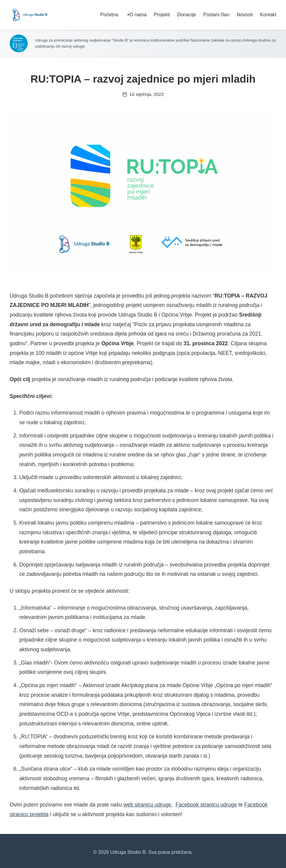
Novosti (245, 15)
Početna (109, 15)
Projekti (162, 15)
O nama (138, 15)
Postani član (216, 15)
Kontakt (268, 15)
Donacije (187, 15)
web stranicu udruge (147, 805)
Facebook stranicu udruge (206, 805)
